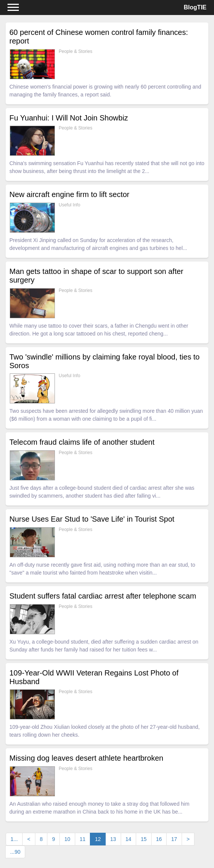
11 (83, 839)
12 (100, 839)
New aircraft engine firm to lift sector (69, 194)
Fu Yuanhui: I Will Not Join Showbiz (69, 118)
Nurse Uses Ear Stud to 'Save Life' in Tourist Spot (92, 519)
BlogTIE (195, 7)
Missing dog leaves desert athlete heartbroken (86, 758)
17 (174, 839)
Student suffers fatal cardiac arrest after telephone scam (103, 596)
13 (113, 839)
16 (159, 839)
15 (144, 839)
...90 (15, 852)
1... (14, 839)
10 (67, 839)
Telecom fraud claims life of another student (82, 442)
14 (129, 839)
